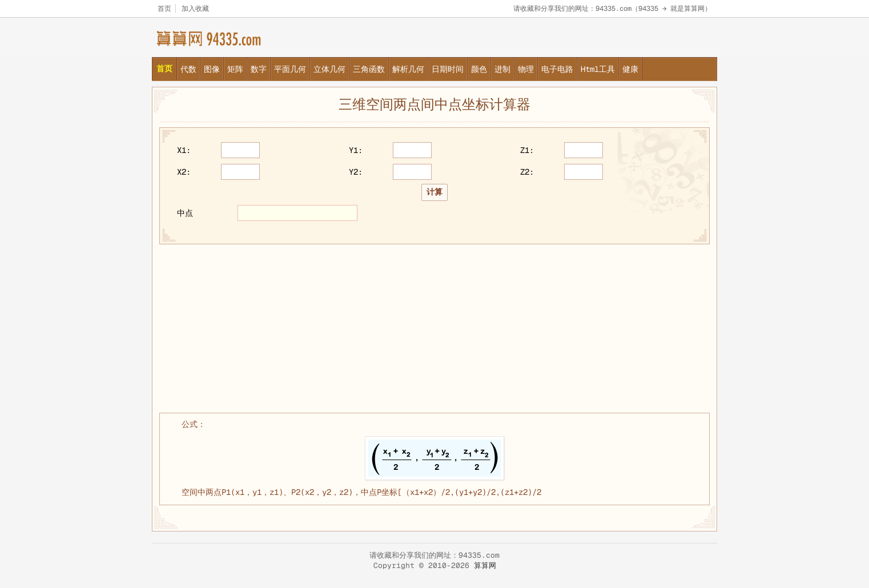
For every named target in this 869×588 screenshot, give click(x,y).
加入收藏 (195, 9)
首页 (164, 9)
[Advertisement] (434, 327)
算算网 (485, 565)
